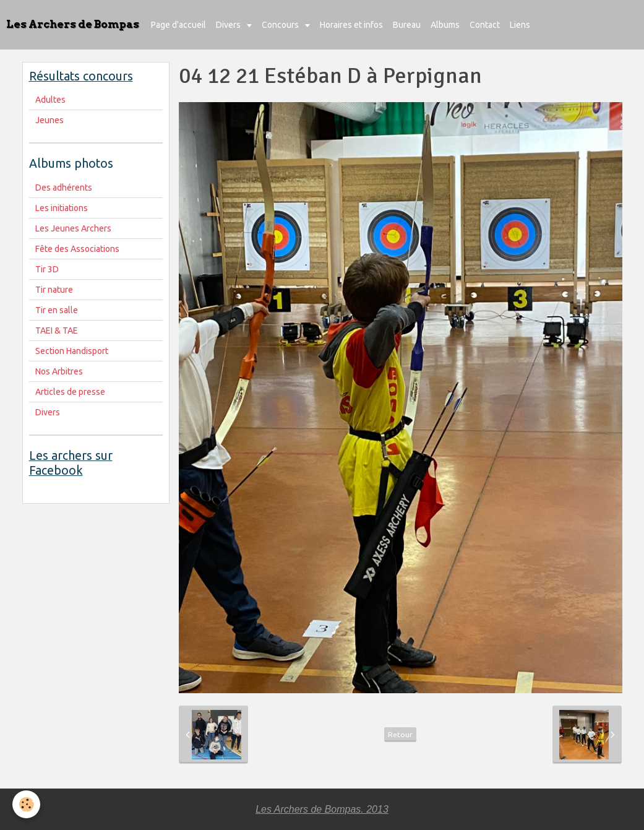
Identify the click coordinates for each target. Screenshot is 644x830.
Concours (281, 25)
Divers (229, 25)
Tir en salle (57, 310)
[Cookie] (26, 804)
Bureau (407, 25)
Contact (485, 25)
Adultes (50, 100)
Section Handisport (72, 351)
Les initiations (62, 208)
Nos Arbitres (59, 371)
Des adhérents (64, 188)
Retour (400, 734)
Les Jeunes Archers (73, 228)
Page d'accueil (178, 25)
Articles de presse (70, 392)
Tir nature (54, 290)
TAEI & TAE (57, 331)
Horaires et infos (351, 25)
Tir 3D (47, 269)
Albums (445, 25)
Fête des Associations (77, 249)
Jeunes (49, 120)
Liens (520, 25)
